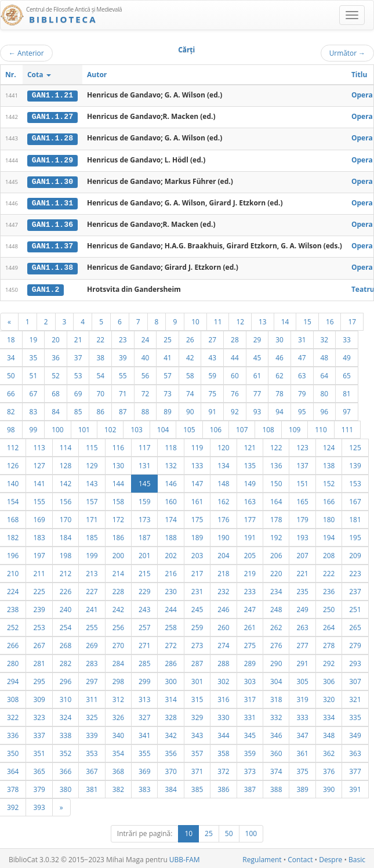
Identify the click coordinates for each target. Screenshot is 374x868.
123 (302, 445)
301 (197, 679)
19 (34, 337)
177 (250, 517)
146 (170, 481)
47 (302, 355)
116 (118, 445)
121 (250, 445)
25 (168, 337)
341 (144, 733)
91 (212, 409)
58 (190, 373)
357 (197, 751)
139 (355, 463)
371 (197, 769)
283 (92, 661)
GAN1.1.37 (52, 245)
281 (39, 661)
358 (223, 751)
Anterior (26, 53)
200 (118, 553)
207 (302, 553)
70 (100, 391)
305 (302, 679)
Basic (357, 857)
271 (144, 643)
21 (78, 337)
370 (170, 769)
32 (325, 337)
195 (355, 535)
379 (39, 787)
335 (355, 715)
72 (146, 391)
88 (146, 409)
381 (92, 787)
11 (218, 319)
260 (223, 625)
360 (276, 751)
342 (170, 733)
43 (212, 355)
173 (144, 517)
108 (268, 427)
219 (250, 571)
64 (325, 373)
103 (136, 427)
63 (302, 373)
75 (212, 391)
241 (92, 607)
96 (325, 409)
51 (34, 373)
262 (276, 625)
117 (144, 445)
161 (197, 499)
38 (100, 355)
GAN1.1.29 (52, 159)
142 (66, 481)
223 (355, 571)
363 (355, 751)
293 (355, 661)
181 (355, 517)
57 (168, 373)
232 (223, 589)
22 (100, 337)
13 (263, 319)
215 (144, 571)
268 (66, 643)
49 (347, 355)
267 (39, 643)
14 (285, 319)
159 (144, 499)
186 (118, 535)
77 (257, 391)
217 (197, 571)
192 (276, 535)
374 (276, 769)
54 (100, 373)
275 (250, 643)
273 (197, 643)
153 (355, 481)
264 (329, 625)
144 (118, 481)
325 (92, 715)
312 (118, 697)
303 (250, 679)
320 (329, 697)
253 (39, 625)
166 (329, 499)
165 (302, 499)
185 (92, 535)
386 (223, 787)
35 (34, 355)
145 (144, 481)
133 (197, 463)
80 (325, 391)
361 (302, 751)
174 (170, 517)
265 (355, 625)
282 (66, 661)
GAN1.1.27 (52, 117)
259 (197, 625)
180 (329, 517)
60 (235, 373)
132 (170, 463)
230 (170, 589)
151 (302, 481)
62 (279, 373)
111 (347, 427)
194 (329, 535)
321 (355, 697)
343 (197, 733)
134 (223, 463)
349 (355, 733)
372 (223, 769)
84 (56, 409)
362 (329, 751)
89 (168, 409)
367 (92, 769)
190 (223, 535)
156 (66, 499)
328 (170, 715)
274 (223, 643)
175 (197, 517)
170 (66, 517)
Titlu (359, 75)
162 (223, 499)
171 (92, 517)
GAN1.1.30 (52, 180)
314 (170, 697)
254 (66, 625)
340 (118, 733)
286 (170, 661)
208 (329, 553)
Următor (347, 53)
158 (118, 499)
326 (118, 715)
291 (302, 661)
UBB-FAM (185, 857)
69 (78, 391)
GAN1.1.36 (52, 223)
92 (235, 409)
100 (57, 427)
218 (223, 571)
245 (197, 607)
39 (123, 355)
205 (250, 553)
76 (235, 391)
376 (329, 769)
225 (39, 589)
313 (144, 697)
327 (144, 715)
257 (144, 625)
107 (242, 427)
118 (170, 445)
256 (118, 625)
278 (329, 643)
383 (144, 787)
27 (212, 337)
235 (302, 589)
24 (146, 337)
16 (330, 319)
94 (279, 409)
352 (66, 751)
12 (240, 319)
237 (355, 589)
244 (170, 607)
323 (39, 715)
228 (118, 589)
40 (146, 355)
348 (329, 733)
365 (39, 769)
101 (84, 427)
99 (34, 427)
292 (329, 661)
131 (144, 463)
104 (163, 427)
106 (216, 427)
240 (66, 607)
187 (144, 535)
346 (276, 733)
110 (321, 427)
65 (347, 373)
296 (66, 679)
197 (39, 553)
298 (118, 679)
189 (197, 535)
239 (39, 607)
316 (223, 697)
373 (250, 769)
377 (355, 769)
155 (39, 499)
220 (276, 571)
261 (250, 625)
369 (144, 769)
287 (197, 661)
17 (352, 319)
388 (276, 787)
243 (144, 607)
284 (118, 661)
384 (170, 787)
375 (302, 769)
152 (329, 481)
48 (325, 355)
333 (302, 715)
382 (118, 787)
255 (92, 625)
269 (92, 643)
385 (197, 787)
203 (197, 553)
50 (229, 831)
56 (146, 373)
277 (302, 643)
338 (66, 733)
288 (223, 661)
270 (118, 643)
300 (170, 679)
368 (118, 769)
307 (355, 679)
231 (197, 589)
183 (39, 535)
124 (329, 445)
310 (66, 697)
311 (92, 697)
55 (123, 373)
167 (355, 499)
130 (118, 463)
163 (250, 499)
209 (355, 553)
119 (197, 445)
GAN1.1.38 (52, 266)
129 (92, 463)
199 (92, 553)
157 (92, 499)
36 (56, 355)
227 (92, 589)
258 (170, 625)
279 (355, 643)
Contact (300, 857)
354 (118, 751)
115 (92, 445)
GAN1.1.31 (52, 202)
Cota (39, 75)
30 (279, 337)
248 (276, 607)
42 (190, 355)
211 (39, 571)
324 (66, 715)
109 (295, 427)
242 (118, 607)
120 (223, 445)
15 (307, 319)
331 (250, 715)
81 (347, 391)
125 (355, 445)
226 (66, 589)
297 (92, 679)
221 (302, 571)
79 (302, 391)
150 (276, 481)
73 (168, 391)
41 (168, 355)
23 (123, 337)
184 (66, 535)
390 (329, 787)
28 (235, 337)
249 (302, 607)
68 (56, 391)
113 (39, 445)
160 (170, 499)
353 (92, 751)
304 (276, 679)
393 (39, 805)
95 (302, 409)
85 (78, 409)
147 (197, 481)
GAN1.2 (46, 287)
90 (190, 409)
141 (39, 481)
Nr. (11, 75)
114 (66, 445)
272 (170, 643)
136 (276, 463)
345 (250, 733)
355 (144, 751)
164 (276, 499)
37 (78, 355)
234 (276, 589)
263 (302, 625)
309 (39, 697)
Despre (331, 857)
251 (355, 607)
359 (250, 751)
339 (92, 733)
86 (100, 409)
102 (110, 427)
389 (302, 787)
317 (250, 697)
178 (276, 517)
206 (276, 553)
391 (355, 787)
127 (39, 463)
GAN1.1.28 (52, 138)
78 (279, 391)
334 (329, 715)
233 (250, 589)
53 (78, 373)
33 (347, 337)
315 (197, 697)
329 (197, 715)
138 (329, 463)
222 (329, 571)
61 (257, 373)
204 (223, 553)
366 (66, 769)
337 (39, 733)
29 (257, 337)
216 (170, 571)
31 (302, 337)
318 (276, 697)
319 (302, 697)
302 (223, 679)
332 (276, 715)
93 (257, 409)
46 (279, 355)
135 (250, 463)
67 (34, 391)
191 (250, 535)
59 (212, 373)
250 (329, 607)
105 (189, 427)
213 (92, 571)
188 (170, 535)
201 (144, 553)
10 (195, 319)
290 (276, 661)
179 (302, 517)
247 (250, 607)
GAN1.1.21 (52, 95)
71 (123, 391)
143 (92, 481)
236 (329, 589)
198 (66, 553)
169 (39, 517)
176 (223, 517)
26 (190, 337)
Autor (97, 75)
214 (118, 571)
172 (118, 517)
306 (329, 679)
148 (223, 481)
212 (66, 571)
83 (34, 409)
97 (347, 409)
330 (223, 715)
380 (66, 787)
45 (257, 355)
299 (144, 679)
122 (276, 445)
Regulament (262, 857)
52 (56, 373)
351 (39, 751)
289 (250, 661)
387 (250, 787)
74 (190, 391)
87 (123, 409)
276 (276, 643)
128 (66, 463)
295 (39, 679)
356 (170, 751)
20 (56, 337)
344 (223, 733)
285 (144, 661)
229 (144, 589)
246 (223, 607)
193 (302, 535)
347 (302, 733)
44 (235, 355)
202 (170, 553)
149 (250, 481)
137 (302, 463)
